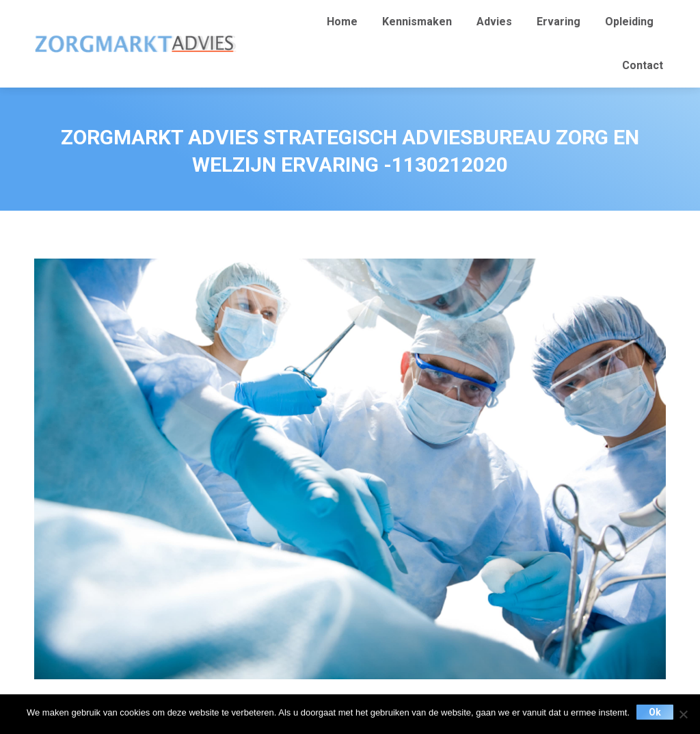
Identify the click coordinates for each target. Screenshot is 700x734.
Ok (655, 712)
